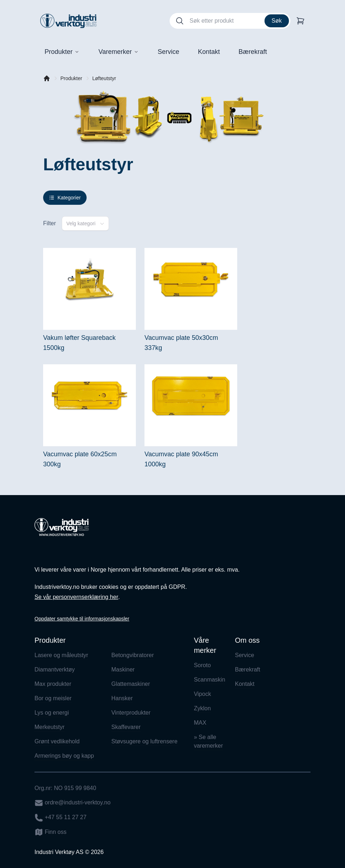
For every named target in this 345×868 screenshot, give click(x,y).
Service (245, 655)
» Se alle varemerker (208, 741)
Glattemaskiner (131, 684)
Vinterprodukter (131, 713)
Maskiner (123, 670)
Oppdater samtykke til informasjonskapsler (82, 619)
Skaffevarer (126, 727)
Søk (277, 21)
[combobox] (85, 223)
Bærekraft (248, 670)
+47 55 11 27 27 (61, 818)
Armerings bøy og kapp (64, 756)
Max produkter (53, 684)
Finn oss (50, 832)
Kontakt (245, 684)
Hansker (122, 698)
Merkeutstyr (50, 727)
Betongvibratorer (133, 655)
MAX (200, 723)
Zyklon (202, 708)
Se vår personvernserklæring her (76, 597)
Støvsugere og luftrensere (144, 741)
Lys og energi (52, 713)
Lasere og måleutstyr (61, 655)
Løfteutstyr (104, 78)
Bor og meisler (53, 698)
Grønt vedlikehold (57, 741)
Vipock (202, 694)
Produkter (71, 78)
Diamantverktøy (55, 670)
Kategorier (65, 198)
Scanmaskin (208, 680)
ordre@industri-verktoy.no (73, 803)
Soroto (202, 665)
